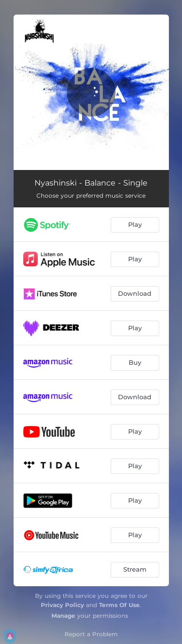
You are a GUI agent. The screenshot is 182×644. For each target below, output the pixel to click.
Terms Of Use (119, 605)
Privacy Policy (62, 605)
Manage (63, 616)
